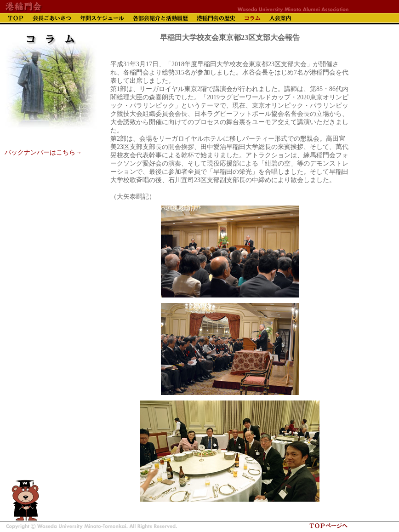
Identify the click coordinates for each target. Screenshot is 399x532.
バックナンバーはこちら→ (43, 152)
